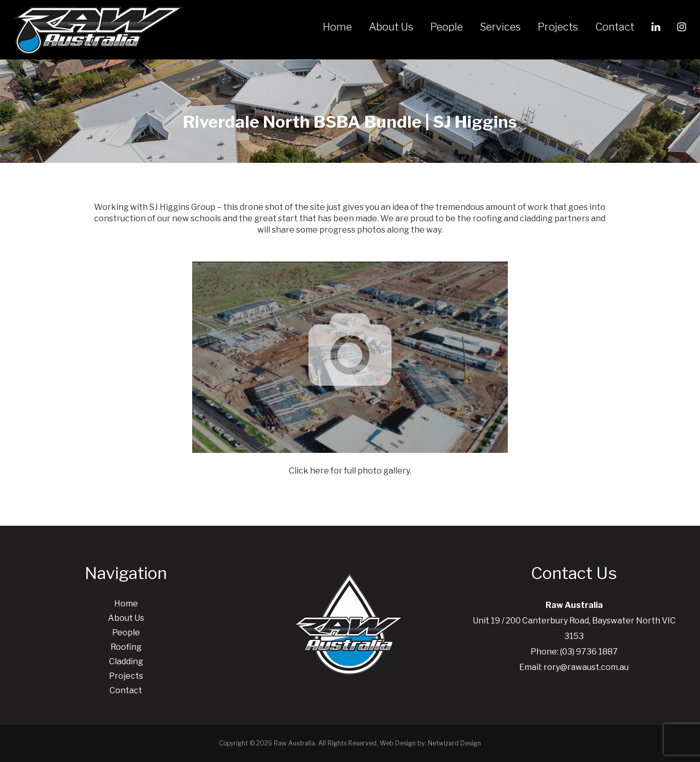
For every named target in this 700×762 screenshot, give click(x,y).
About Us (391, 27)
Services (500, 27)
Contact (615, 27)
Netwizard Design (454, 743)
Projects (558, 27)
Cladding (126, 661)
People (447, 27)
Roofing (126, 647)
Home (337, 27)
